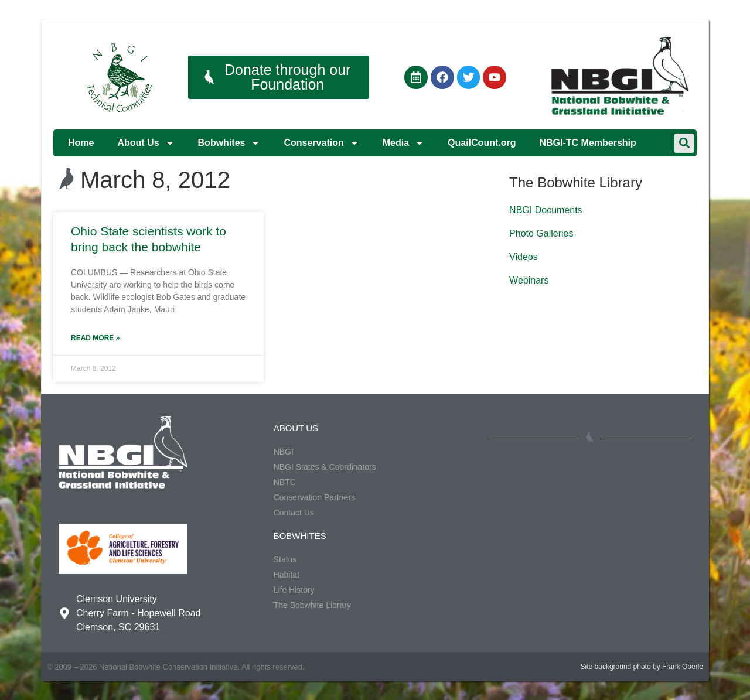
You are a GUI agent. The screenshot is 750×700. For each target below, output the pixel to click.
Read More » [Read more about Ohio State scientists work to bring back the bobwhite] (95, 338)
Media (403, 143)
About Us (146, 143)
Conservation (321, 143)
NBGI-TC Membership (587, 143)
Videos (524, 257)
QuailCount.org (482, 143)
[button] (684, 143)
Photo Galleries (541, 233)
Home (81, 143)
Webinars (529, 280)
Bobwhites (229, 143)
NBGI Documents (546, 210)
